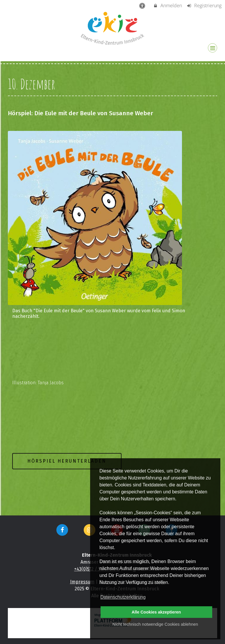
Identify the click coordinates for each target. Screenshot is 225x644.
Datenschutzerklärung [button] (123, 597)
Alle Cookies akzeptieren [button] (156, 612)
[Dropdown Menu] (212, 48)
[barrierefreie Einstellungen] (143, 6)
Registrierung (204, 6)
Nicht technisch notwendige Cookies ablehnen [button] (155, 624)
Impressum (82, 582)
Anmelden (168, 6)
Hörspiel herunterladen (67, 461)
